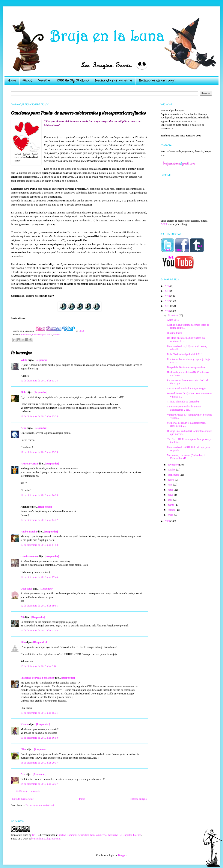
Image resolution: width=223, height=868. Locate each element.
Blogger (122, 855)
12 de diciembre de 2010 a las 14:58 (39, 545)
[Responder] (41, 360)
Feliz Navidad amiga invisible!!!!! (185, 354)
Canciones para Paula (42, 334)
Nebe (23, 428)
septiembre (174, 475)
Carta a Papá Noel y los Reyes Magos (186, 389)
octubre (172, 470)
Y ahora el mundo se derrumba (183, 402)
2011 (168, 306)
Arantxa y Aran (29, 464)
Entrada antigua (139, 799)
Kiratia (25, 724)
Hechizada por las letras (114, 80)
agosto (171, 480)
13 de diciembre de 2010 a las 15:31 (39, 713)
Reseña (57, 334)
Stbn (23, 642)
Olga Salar (26, 589)
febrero (172, 510)
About (27, 80)
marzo (171, 505)
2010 (168, 311)
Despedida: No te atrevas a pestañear (186, 367)
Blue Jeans (26, 334)
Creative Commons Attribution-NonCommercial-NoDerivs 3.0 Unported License (99, 835)
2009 (168, 521)
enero (171, 515)
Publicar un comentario (28, 791)
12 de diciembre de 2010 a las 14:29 (39, 495)
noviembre (173, 465)
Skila (23, 392)
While (24, 360)
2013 (168, 296)
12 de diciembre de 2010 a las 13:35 (39, 416)
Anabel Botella (29, 532)
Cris (23, 774)
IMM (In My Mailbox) (73, 80)
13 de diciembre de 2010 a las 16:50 (39, 738)
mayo (171, 495)
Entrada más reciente (23, 799)
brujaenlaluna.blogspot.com (46, 839)
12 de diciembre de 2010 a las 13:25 (39, 381)
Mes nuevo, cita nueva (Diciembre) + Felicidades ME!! (186, 457)
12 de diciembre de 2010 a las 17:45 (39, 577)
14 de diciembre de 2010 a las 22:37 (39, 784)
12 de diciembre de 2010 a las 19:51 (39, 606)
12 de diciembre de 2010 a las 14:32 (39, 520)
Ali (22, 617)
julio (170, 485)
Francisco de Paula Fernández (37, 678)
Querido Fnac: (174, 333)
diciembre (173, 315)
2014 (168, 291)
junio (171, 490)
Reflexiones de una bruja (157, 80)
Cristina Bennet (29, 556)
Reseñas (44, 80)
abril (170, 500)
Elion (23, 749)
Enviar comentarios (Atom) (40, 805)
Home (12, 80)
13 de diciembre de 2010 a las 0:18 (39, 666)
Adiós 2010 (173, 320)
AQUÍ (164, 224)
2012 (168, 301)
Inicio (82, 799)
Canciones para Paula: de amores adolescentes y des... (184, 408)
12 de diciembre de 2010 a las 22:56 (39, 631)
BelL (35, 835)
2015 (168, 286)
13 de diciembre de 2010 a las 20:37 (39, 763)
